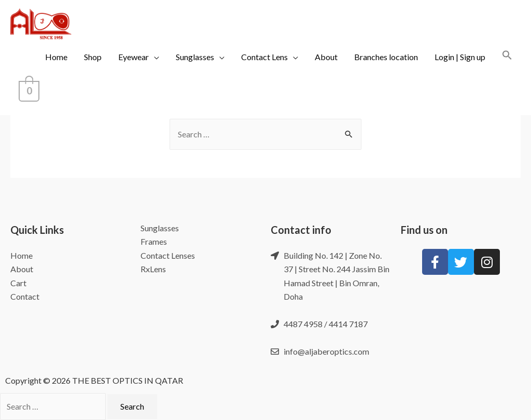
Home (56, 57)
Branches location (386, 57)
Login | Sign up (460, 57)
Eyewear (134, 57)
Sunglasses (195, 57)
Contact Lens (264, 57)
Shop (93, 57)
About (326, 57)
